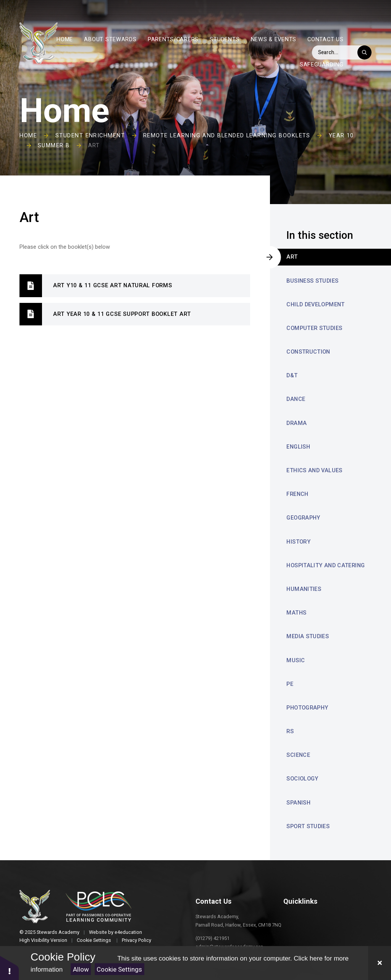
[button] (10, 968)
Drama (296, 423)
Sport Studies (308, 826)
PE (290, 684)
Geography (303, 518)
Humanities (304, 589)
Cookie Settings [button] (94, 940)
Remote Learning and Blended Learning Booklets (227, 135)
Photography (307, 708)
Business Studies (312, 281)
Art (94, 145)
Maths (296, 613)
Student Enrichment (90, 135)
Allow (81, 969)
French (297, 494)
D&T (292, 375)
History (298, 542)
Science (298, 755)
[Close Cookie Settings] (380, 963)
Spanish (298, 803)
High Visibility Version (43, 940)
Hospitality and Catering (326, 565)
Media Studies (308, 636)
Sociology (302, 779)
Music (296, 660)
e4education (128, 932)
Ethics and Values (314, 470)
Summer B (54, 145)
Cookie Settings (119, 969)
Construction (308, 352)
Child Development (315, 304)
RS (290, 731)
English (298, 447)
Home (28, 135)
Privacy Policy (137, 940)
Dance (296, 399)
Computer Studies (314, 328)
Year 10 (341, 135)
